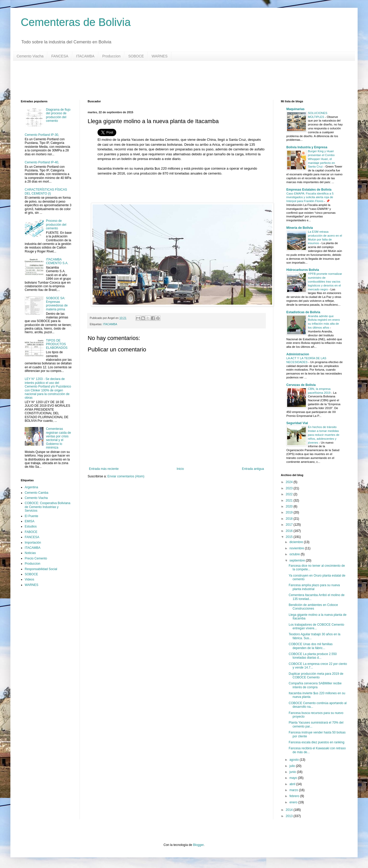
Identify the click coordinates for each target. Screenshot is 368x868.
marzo (294, 790)
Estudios (31, 526)
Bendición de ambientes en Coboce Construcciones (313, 607)
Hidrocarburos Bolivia (303, 270)
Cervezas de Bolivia (301, 385)
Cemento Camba (37, 493)
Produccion (111, 56)
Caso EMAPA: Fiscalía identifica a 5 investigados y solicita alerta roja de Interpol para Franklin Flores (310, 197)
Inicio (180, 469)
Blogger (198, 845)
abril (293, 784)
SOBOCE (136, 56)
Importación (33, 543)
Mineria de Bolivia (300, 228)
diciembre (297, 542)
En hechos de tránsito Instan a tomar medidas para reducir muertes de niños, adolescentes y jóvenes (324, 435)
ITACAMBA (85, 56)
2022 (290, 494)
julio (293, 766)
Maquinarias (295, 109)
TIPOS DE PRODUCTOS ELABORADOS (57, 344)
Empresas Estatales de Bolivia (309, 190)
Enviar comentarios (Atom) (126, 476)
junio (293, 772)
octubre (295, 554)
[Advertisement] (177, 80)
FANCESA (60, 56)
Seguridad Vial (297, 423)
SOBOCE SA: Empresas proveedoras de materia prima (57, 304)
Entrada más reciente (104, 469)
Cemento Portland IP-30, (42, 135)
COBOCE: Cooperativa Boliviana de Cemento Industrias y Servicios (47, 507)
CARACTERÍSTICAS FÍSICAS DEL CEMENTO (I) (46, 191)
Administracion (298, 354)
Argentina (31, 487)
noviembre (297, 548)
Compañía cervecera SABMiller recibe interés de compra (315, 685)
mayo (294, 778)
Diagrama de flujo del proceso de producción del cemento (58, 115)
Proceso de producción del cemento (56, 225)
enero (294, 802)
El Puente (31, 516)
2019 (290, 512)
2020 (290, 506)
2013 (290, 816)
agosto (295, 760)
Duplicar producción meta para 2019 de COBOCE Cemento (316, 676)
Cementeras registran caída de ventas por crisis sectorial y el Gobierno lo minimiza (59, 438)
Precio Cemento (36, 558)
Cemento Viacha (30, 56)
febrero (295, 796)
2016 (290, 531)
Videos (29, 579)
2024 (290, 482)
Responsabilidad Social (41, 569)
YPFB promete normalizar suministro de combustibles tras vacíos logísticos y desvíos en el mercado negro (325, 281)
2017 (290, 525)
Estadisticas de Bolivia (303, 312)
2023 (290, 488)
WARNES (160, 56)
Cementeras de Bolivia (76, 22)
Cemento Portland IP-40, (42, 162)
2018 (290, 519)
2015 (290, 537)
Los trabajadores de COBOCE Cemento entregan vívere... (316, 626)
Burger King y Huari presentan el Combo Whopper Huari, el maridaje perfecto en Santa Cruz (321, 159)
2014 (290, 810)
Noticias (30, 553)
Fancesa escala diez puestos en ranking (317, 742)
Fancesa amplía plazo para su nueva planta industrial (314, 587)
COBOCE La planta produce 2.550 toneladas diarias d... (313, 656)
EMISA (30, 521)
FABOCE (31, 532)
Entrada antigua (253, 469)
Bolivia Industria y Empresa (307, 147)
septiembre (298, 560)
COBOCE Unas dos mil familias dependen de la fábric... (311, 646)
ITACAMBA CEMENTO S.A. (57, 261)
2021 (290, 500)
